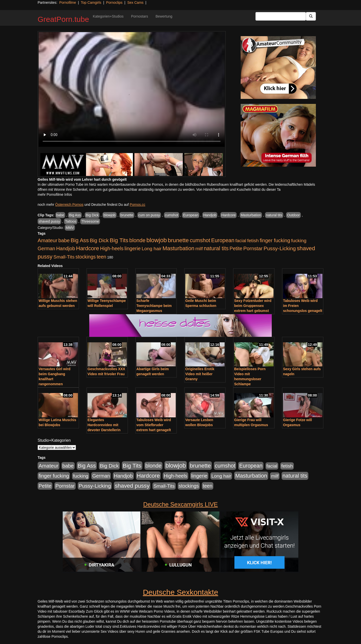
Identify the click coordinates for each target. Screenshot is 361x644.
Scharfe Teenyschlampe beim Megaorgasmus (154, 306)
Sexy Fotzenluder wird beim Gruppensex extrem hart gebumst (253, 306)
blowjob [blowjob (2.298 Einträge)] (157, 240)
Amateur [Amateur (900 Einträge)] (48, 240)
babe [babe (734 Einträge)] (64, 240)
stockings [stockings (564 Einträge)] (86, 257)
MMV (70, 228)
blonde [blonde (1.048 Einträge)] (137, 240)
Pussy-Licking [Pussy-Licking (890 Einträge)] (280, 248)
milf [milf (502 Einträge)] (199, 249)
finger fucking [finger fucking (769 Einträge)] (275, 240)
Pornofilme (68, 3)
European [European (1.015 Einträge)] (223, 240)
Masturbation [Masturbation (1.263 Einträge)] (178, 248)
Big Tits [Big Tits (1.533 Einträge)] (119, 240)
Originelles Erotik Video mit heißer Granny (200, 374)
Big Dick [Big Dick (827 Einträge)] (99, 240)
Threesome (90, 221)
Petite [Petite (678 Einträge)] (236, 248)
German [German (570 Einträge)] (46, 248)
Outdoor (293, 215)
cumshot (172, 215)
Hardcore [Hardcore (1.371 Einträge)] (87, 248)
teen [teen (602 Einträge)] (102, 257)
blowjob (109, 215)
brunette (127, 215)
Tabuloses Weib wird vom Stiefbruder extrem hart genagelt (154, 425)
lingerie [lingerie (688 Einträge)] (132, 248)
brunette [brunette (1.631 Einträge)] (178, 240)
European (191, 215)
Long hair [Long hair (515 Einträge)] (152, 249)
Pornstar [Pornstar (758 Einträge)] (253, 248)
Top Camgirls (91, 3)
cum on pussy (149, 215)
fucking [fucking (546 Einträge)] (299, 241)
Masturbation (251, 215)
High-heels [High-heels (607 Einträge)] (112, 248)
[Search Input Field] (281, 16)
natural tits (274, 215)
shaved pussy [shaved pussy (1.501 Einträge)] (132, 486)
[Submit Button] (311, 16)
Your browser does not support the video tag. (132, 89)
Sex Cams (136, 3)
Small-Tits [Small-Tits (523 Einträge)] (64, 257)
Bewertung (164, 16)
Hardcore (229, 215)
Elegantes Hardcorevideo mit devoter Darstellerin (104, 425)
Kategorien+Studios (108, 16)
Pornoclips (114, 3)
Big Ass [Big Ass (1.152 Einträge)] (80, 240)
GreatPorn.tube (63, 19)
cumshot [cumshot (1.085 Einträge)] (200, 240)
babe (60, 215)
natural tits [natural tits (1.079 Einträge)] (216, 248)
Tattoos (71, 221)
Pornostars (140, 16)
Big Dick (92, 215)
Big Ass (75, 215)
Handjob (210, 215)
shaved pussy (49, 221)
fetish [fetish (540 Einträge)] (253, 241)
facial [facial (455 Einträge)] (241, 241)
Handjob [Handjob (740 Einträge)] (66, 248)
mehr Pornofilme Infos (55, 195)
